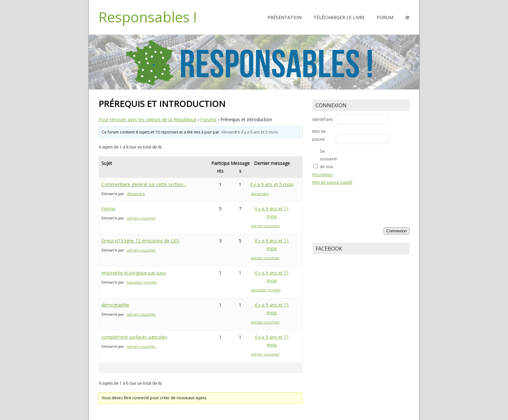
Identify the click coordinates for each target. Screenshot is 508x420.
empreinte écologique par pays (134, 273)
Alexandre (231, 132)
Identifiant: (323, 119)
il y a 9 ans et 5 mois (259, 132)
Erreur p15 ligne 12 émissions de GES (140, 241)
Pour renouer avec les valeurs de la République (147, 119)
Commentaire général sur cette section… (144, 184)
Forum (385, 17)
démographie (115, 305)
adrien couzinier (141, 218)
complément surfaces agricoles (134, 337)
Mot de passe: (319, 135)
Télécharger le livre (339, 17)
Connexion (397, 231)
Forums (208, 119)
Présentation (284, 17)
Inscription (323, 174)
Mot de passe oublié (332, 182)
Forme (108, 209)
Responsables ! (148, 17)
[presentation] (383, 200)
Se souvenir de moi (329, 159)
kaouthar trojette (142, 282)
